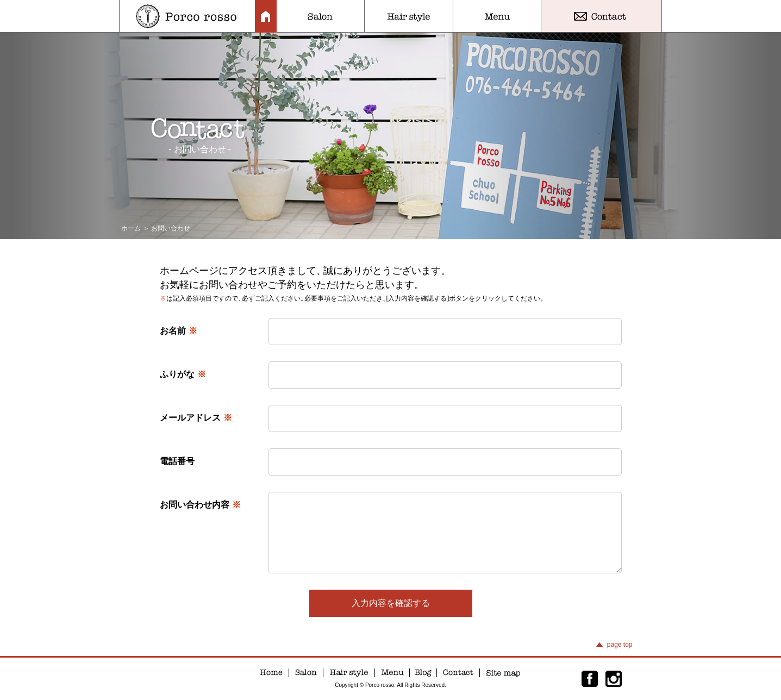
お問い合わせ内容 (200, 505)
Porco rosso (187, 16)
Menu (497, 16)
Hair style (409, 16)
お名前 (179, 331)
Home (266, 16)
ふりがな (183, 374)
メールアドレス (196, 418)
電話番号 (177, 461)
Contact (601, 16)
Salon (320, 16)
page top (620, 645)
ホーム (131, 228)
